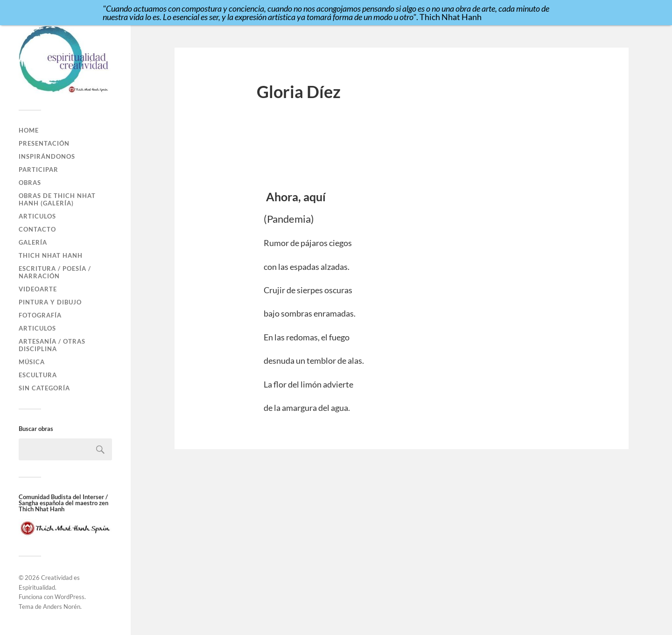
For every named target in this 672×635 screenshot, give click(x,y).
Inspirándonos (47, 156)
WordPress (70, 597)
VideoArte (38, 289)
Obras (30, 183)
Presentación (44, 143)
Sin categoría (44, 388)
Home (29, 130)
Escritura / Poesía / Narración (55, 272)
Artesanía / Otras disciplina (52, 345)
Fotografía (40, 315)
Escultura (38, 375)
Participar (38, 169)
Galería (33, 242)
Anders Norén (62, 607)
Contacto (37, 229)
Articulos (37, 216)
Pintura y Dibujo (50, 302)
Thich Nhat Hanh (51, 255)
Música (32, 362)
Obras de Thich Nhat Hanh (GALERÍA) (57, 199)
